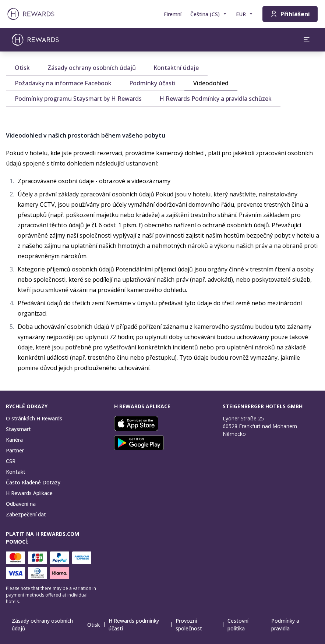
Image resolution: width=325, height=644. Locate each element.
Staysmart (18, 429)
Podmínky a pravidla (294, 625)
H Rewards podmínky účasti (140, 625)
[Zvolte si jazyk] (209, 14)
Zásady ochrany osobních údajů (47, 625)
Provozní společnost (199, 625)
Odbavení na (21, 504)
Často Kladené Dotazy (33, 482)
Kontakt (16, 472)
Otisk (96, 625)
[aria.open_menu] (307, 40)
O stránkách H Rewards (34, 418)
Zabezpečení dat (26, 514)
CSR (11, 461)
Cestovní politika (247, 625)
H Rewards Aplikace (29, 493)
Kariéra (14, 440)
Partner (15, 450)
